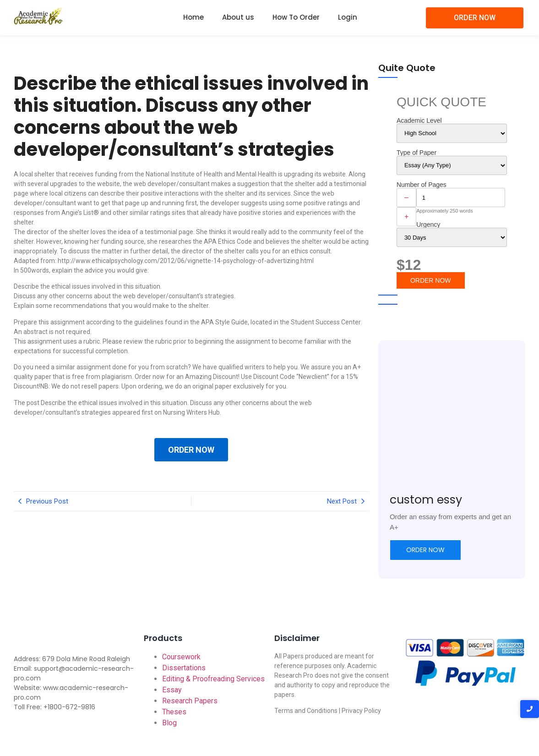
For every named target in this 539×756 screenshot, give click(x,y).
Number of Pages (422, 185)
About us (238, 17)
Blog (169, 723)
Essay (172, 690)
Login (348, 17)
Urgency (428, 225)
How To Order (296, 17)
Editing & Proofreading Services (213, 679)
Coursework (181, 657)
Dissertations (184, 668)
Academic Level (419, 121)
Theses (174, 712)
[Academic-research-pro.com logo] (38, 16)
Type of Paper (416, 153)
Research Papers (190, 701)
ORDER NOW (191, 450)
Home (193, 17)
